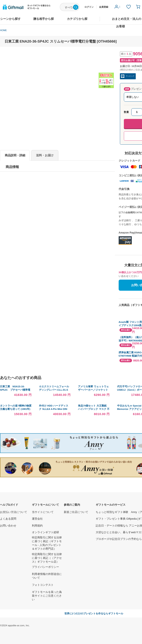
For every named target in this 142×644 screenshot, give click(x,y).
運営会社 (37, 519)
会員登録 (104, 7)
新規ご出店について (76, 512)
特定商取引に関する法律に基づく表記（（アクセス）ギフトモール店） (47, 558)
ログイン (89, 7)
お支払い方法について (14, 512)
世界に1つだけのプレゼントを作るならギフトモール (94, 613)
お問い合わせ (8, 526)
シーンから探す (10, 19)
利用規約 (37, 526)
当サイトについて (43, 512)
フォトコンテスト (43, 585)
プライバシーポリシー (45, 567)
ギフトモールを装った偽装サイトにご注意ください (47, 596)
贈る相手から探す (44, 21)
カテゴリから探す (77, 21)
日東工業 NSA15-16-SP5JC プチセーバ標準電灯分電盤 (15, 390)
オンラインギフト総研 (45, 532)
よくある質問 (8, 519)
